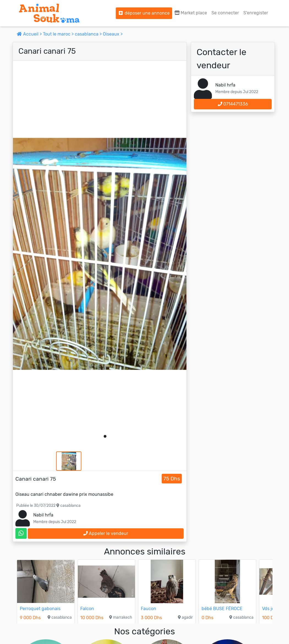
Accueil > (30, 34)
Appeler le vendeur (106, 533)
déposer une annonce (144, 13)
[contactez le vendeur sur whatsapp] (21, 533)
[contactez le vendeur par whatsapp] (21, 533)
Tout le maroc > (59, 34)
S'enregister (256, 13)
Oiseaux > (113, 34)
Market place (191, 13)
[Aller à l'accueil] (49, 13)
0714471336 (233, 104)
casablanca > (89, 34)
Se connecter (225, 13)
